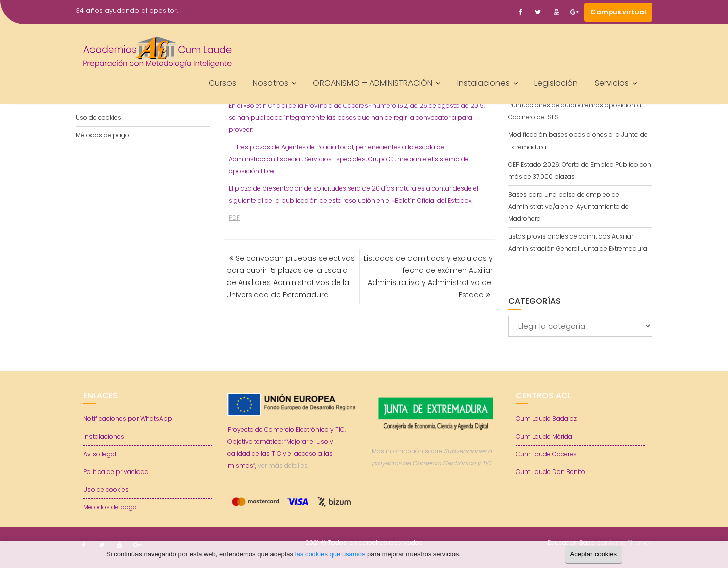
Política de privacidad (116, 472)
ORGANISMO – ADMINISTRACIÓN (373, 83)
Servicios (612, 83)
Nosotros (270, 83)
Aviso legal (100, 454)
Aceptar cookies (594, 554)
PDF (234, 218)
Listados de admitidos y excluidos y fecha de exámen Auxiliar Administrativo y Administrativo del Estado (428, 276)
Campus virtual (618, 12)
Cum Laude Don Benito (551, 472)
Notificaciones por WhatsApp (128, 419)
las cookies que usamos (330, 554)
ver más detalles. (283, 466)
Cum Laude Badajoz (546, 419)
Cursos (222, 83)
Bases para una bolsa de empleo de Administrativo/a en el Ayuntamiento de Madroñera (568, 206)
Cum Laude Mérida (544, 436)
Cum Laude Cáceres (546, 454)
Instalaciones (483, 83)
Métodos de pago (103, 135)
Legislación (556, 83)
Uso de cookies (99, 117)
